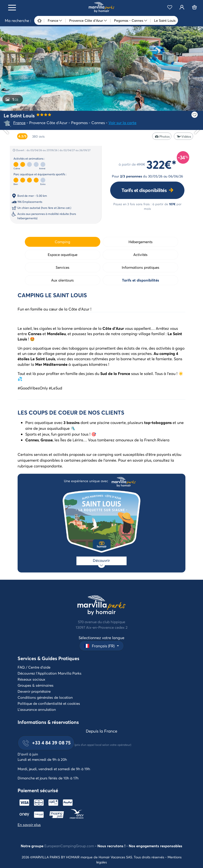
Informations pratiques (141, 267)
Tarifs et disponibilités (144, 190)
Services (63, 267)
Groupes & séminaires (36, 685)
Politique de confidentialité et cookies (49, 703)
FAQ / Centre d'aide (34, 667)
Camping (62, 242)
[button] (101, 646)
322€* (161, 164)
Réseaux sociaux (31, 679)
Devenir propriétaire (34, 691)
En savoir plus (29, 825)
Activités (140, 254)
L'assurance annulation (37, 709)
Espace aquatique (63, 254)
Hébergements (141, 242)
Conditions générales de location (45, 697)
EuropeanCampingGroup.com (69, 846)
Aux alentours (62, 280)
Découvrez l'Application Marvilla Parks (50, 673)
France (19, 123)
